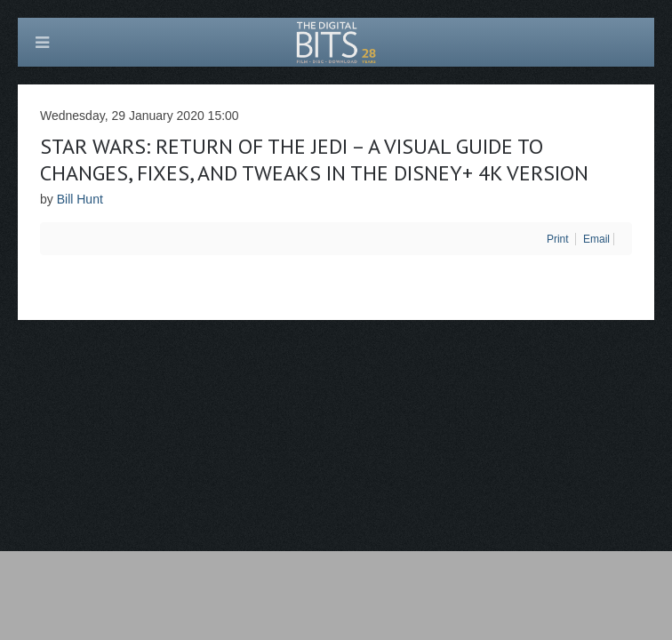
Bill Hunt (80, 199)
